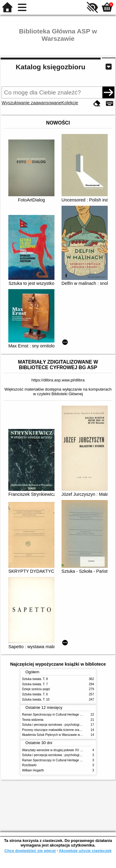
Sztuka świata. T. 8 (35, 679)
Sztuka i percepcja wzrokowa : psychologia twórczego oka (62, 725)
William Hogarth (33, 770)
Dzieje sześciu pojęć (36, 689)
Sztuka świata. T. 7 (35, 684)
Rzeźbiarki (29, 765)
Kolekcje (70, 103)
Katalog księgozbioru (50, 67)
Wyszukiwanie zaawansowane (31, 103)
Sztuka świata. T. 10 (36, 700)
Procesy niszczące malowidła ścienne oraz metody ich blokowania (68, 730)
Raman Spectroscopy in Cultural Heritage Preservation (60, 715)
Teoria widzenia (33, 720)
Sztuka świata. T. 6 (35, 694)
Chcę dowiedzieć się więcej (30, 851)
